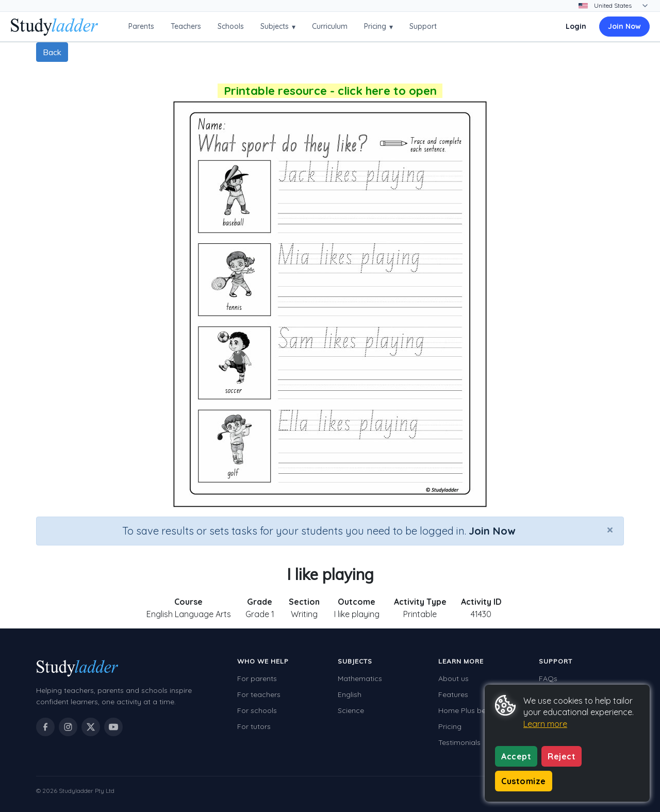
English (350, 694)
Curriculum (330, 26)
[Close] (610, 529)
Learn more (545, 724)
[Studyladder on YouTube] (113, 727)
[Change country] (620, 6)
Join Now (624, 26)
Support (423, 26)
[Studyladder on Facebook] (45, 727)
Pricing (378, 27)
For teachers (259, 694)
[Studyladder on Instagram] (68, 727)
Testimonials (459, 742)
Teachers (186, 26)
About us (453, 678)
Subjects (278, 27)
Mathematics (360, 678)
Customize (524, 781)
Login (576, 26)
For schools (257, 710)
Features (453, 694)
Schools (231, 26)
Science (351, 710)
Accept (516, 756)
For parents (257, 678)
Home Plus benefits (471, 710)
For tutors (254, 726)
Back (52, 52)
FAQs (548, 678)
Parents (141, 26)
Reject (562, 756)
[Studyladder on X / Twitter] (91, 727)
